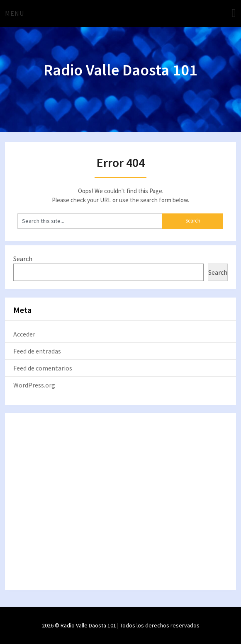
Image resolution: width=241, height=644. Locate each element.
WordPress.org (34, 385)
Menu (15, 13)
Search (23, 259)
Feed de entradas (37, 351)
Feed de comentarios (43, 368)
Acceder (24, 334)
